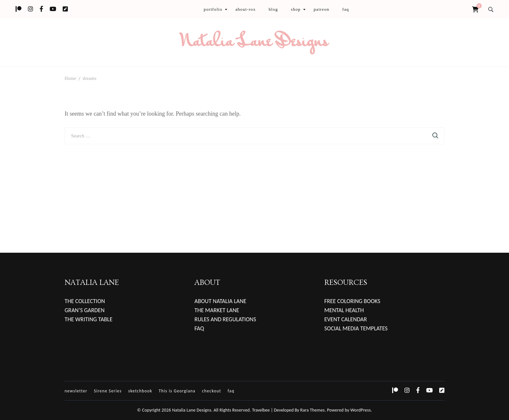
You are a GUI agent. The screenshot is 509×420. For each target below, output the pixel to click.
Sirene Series (108, 391)
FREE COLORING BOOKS (352, 301)
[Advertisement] (255, 193)
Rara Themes (313, 410)
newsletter (76, 391)
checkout (211, 391)
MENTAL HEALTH (344, 310)
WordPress (360, 410)
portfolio (213, 9)
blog (273, 9)
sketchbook (140, 391)
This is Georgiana (177, 391)
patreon (321, 9)
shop (296, 9)
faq (346, 9)
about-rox (246, 9)
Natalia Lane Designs (255, 43)
